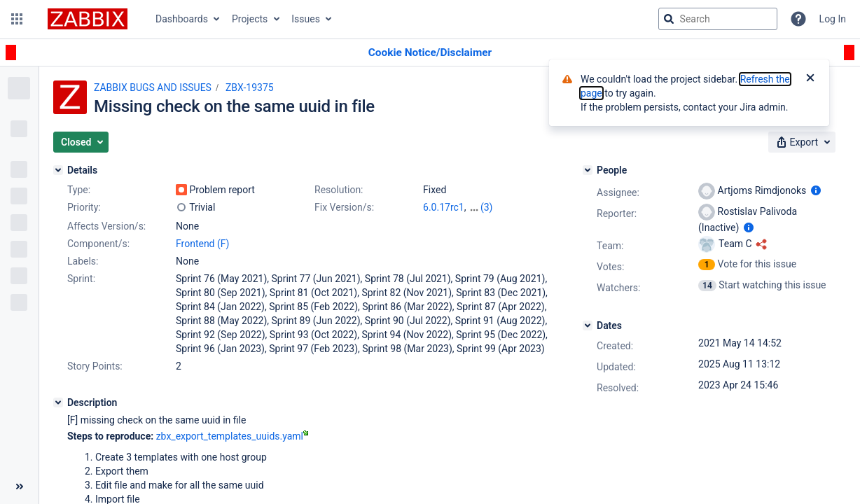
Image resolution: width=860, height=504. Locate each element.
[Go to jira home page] (88, 19)
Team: (610, 246)
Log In (833, 19)
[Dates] (588, 325)
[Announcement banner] (430, 53)
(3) (487, 207)
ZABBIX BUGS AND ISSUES (153, 87)
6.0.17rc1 (444, 207)
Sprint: (81, 279)
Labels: (83, 261)
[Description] (58, 402)
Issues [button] (306, 19)
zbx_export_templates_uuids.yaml (232, 436)
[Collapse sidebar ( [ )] (19, 486)
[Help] (798, 19)
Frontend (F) (202, 244)
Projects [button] (250, 19)
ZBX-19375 (250, 87)
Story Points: (95, 366)
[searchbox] (718, 19)
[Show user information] (816, 190)
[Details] (58, 170)
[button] (17, 19)
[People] (588, 170)
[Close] (810, 79)
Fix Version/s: (344, 207)
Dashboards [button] (182, 19)
